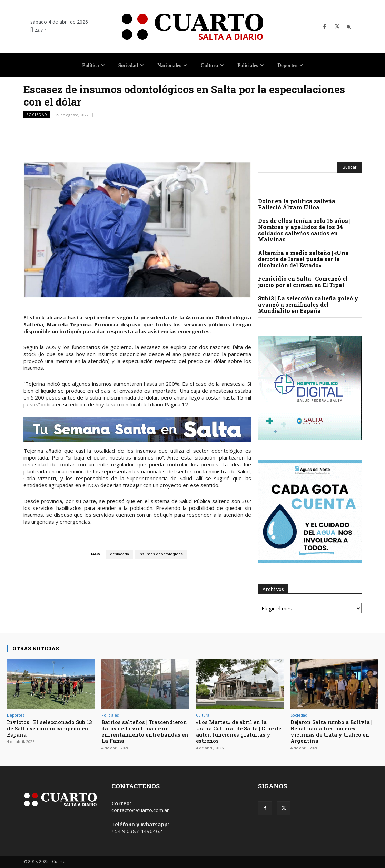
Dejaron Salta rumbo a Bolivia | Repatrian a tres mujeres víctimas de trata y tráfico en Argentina (331, 731)
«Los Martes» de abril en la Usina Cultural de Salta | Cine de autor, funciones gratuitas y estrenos (239, 731)
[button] (349, 27)
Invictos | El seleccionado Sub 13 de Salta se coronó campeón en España (50, 728)
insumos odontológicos (161, 554)
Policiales (110, 715)
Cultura (203, 715)
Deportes (16, 715)
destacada (120, 554)
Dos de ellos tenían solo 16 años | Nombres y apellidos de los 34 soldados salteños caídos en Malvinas (304, 230)
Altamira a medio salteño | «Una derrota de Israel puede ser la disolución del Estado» (303, 259)
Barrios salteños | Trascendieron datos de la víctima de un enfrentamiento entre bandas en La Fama (145, 731)
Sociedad (37, 115)
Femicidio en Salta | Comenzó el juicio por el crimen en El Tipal (303, 282)
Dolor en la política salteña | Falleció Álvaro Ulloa (298, 204)
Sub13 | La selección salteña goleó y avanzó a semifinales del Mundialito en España (308, 304)
